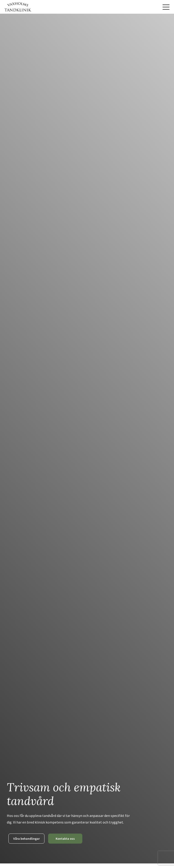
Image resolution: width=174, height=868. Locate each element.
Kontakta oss (65, 839)
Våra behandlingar (26, 839)
